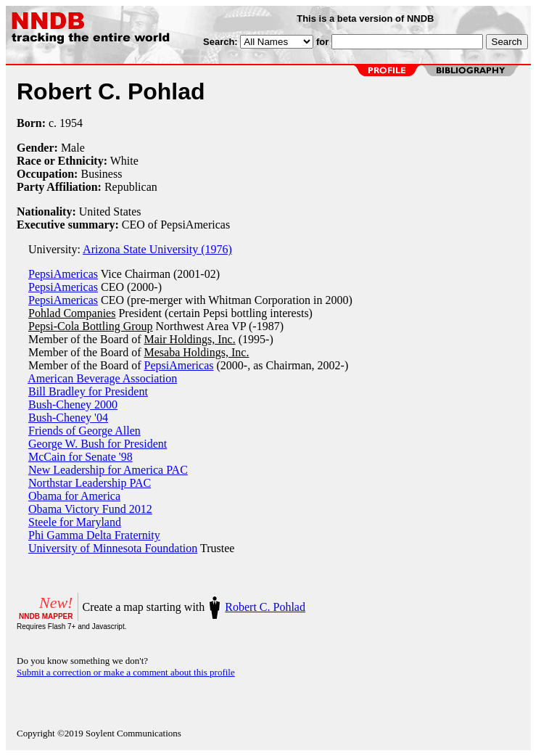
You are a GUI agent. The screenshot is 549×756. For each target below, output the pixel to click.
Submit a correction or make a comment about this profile (126, 672)
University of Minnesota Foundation (113, 548)
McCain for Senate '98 (81, 457)
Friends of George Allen (84, 431)
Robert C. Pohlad (265, 607)
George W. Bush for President (98, 444)
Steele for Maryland (75, 522)
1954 (71, 123)
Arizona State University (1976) (157, 249)
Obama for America (74, 496)
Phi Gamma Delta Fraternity (94, 535)
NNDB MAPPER (46, 616)
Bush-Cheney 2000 (73, 404)
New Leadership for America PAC (108, 470)
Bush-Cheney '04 (68, 418)
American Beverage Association (102, 378)
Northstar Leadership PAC (90, 483)
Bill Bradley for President (88, 391)
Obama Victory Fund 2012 (90, 509)
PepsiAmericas (63, 274)
